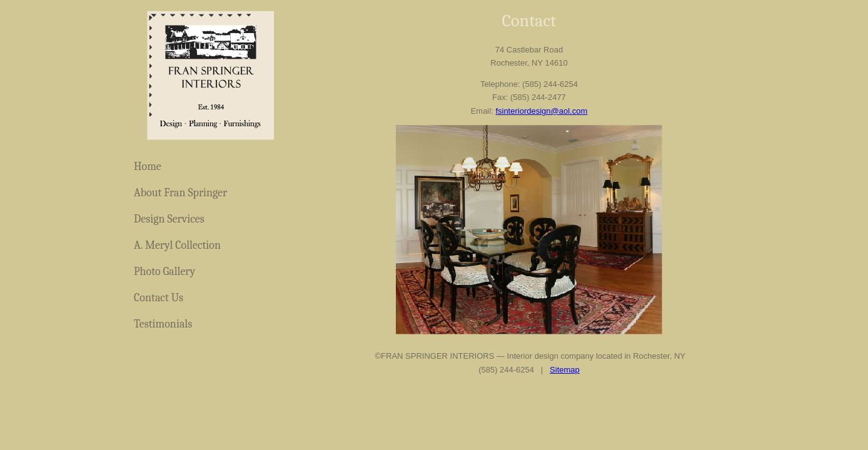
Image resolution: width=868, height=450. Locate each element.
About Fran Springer (180, 193)
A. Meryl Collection (177, 245)
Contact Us (159, 298)
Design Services (169, 219)
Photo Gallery (164, 272)
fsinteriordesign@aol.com (541, 111)
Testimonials (163, 324)
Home (148, 167)
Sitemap (565, 370)
